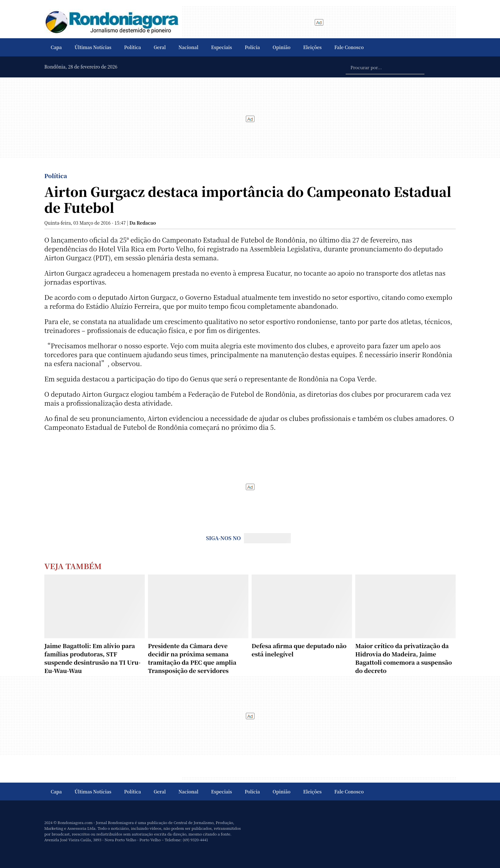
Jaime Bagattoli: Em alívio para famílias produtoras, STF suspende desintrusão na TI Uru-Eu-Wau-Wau (92, 658)
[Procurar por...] (385, 67)
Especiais (221, 47)
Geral (160, 47)
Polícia (252, 47)
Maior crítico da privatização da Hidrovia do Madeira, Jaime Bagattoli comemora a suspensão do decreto (404, 658)
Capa (56, 47)
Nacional (188, 47)
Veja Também (73, 566)
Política (132, 47)
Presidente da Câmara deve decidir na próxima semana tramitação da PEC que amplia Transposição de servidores (192, 658)
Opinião (282, 47)
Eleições (312, 47)
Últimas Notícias (93, 47)
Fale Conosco (349, 47)
